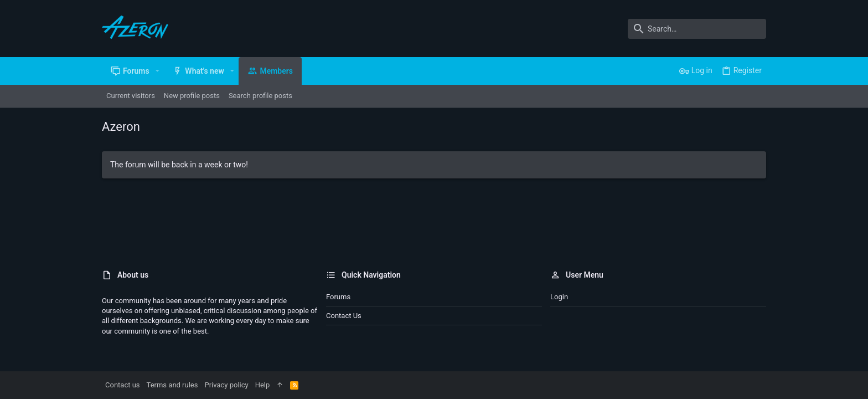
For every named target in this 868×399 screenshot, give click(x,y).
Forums (338, 297)
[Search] (697, 29)
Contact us (344, 316)
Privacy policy (226, 385)
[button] (157, 71)
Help (263, 385)
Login (559, 297)
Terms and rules (172, 385)
